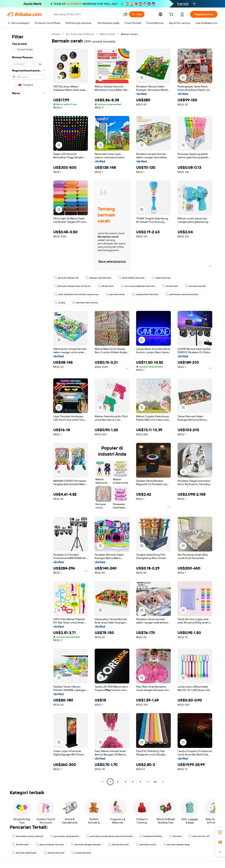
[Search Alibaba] (87, 14)
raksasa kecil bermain (145, 294)
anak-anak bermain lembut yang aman (76, 294)
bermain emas (115, 294)
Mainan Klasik (108, 34)
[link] (220, 832)
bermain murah (146, 845)
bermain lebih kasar (24, 853)
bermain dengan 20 (66, 278)
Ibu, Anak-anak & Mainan (80, 34)
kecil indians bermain (132, 278)
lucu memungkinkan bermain (138, 286)
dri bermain (170, 286)
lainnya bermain (118, 845)
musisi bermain (81, 853)
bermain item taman (85, 303)
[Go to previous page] (103, 782)
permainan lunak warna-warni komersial (109, 836)
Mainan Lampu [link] (129, 34)
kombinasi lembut (151, 836)
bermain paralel (195, 286)
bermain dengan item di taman (72, 286)
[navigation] (28, 408)
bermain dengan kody (176, 845)
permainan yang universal (28, 836)
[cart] (172, 15)
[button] (125, 14)
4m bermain (20, 845)
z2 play (60, 303)
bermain (175, 836)
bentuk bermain (54, 853)
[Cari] (137, 14)
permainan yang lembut (65, 836)
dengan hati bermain (99, 278)
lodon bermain (161, 278)
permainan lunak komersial (182, 294)
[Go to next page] (163, 782)
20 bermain (106, 286)
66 (155, 782)
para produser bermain (50, 845)
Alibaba (56, 34)
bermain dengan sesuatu (86, 845)
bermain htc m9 (199, 836)
